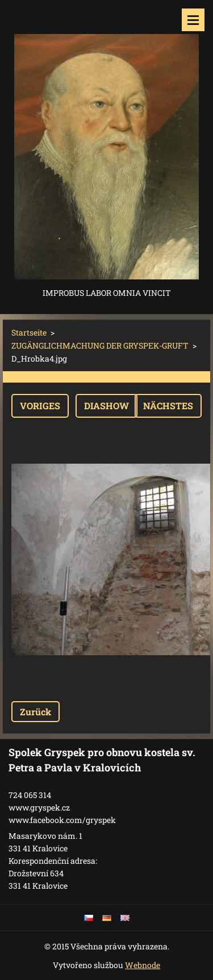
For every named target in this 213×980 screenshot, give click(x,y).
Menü (193, 20)
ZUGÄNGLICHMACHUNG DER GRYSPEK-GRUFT (100, 345)
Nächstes (168, 406)
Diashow (106, 406)
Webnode (143, 965)
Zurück (35, 712)
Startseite (29, 332)
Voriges (40, 406)
